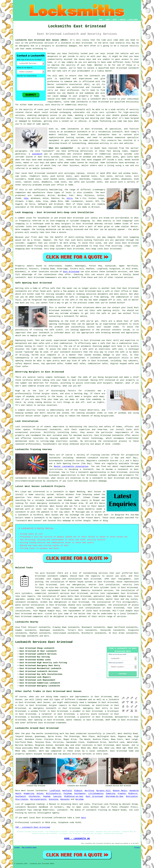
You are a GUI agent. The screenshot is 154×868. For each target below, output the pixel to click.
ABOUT (115, 20)
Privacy (137, 848)
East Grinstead (71, 272)
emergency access (48, 115)
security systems (122, 154)
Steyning (53, 799)
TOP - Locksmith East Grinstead (33, 827)
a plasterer (84, 717)
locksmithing (79, 143)
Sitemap (17, 848)
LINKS (107, 20)
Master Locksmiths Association (71, 466)
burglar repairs (58, 705)
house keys (85, 59)
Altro (70, 198)
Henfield (67, 791)
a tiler (20, 705)
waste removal (74, 720)
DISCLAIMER (133, 20)
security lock (131, 585)
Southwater (80, 794)
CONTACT (123, 20)
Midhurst (133, 794)
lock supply (53, 579)
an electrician (100, 705)
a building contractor (41, 717)
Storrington (22, 799)
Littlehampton (96, 794)
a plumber (76, 711)
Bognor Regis (120, 791)
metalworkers (122, 717)
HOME (101, 20)
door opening (35, 720)
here (83, 818)
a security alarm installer (93, 714)
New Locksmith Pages (29, 848)
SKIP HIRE (111, 720)
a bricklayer (112, 711)
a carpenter (45, 714)
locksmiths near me (66, 497)
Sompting (110, 794)
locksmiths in (75, 129)
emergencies (79, 585)
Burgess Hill (103, 791)
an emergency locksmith (43, 708)
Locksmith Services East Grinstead (44, 642)
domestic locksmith (92, 590)
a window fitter (37, 711)
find (23, 627)
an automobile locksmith (74, 132)
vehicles (94, 140)
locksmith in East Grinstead (76, 43)
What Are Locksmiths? (61, 148)
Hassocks (65, 799)
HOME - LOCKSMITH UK (77, 838)
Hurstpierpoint (38, 799)
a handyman (91, 702)
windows (134, 115)
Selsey (40, 794)
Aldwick (78, 791)
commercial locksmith (47, 593)
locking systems (75, 138)
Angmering (29, 794)
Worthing (89, 791)
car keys (100, 54)
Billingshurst (53, 794)
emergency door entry (95, 708)
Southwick (20, 796)
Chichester (34, 796)
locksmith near (54, 500)
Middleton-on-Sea (74, 796)
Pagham (47, 796)
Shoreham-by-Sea (114, 796)
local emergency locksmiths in (47, 503)
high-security (131, 112)
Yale (26, 198)
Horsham (79, 799)
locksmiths (104, 135)
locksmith (37, 154)
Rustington (132, 796)
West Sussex (28, 791)
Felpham (68, 794)
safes (60, 163)
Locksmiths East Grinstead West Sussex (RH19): (42, 40)
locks (18, 163)
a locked (64, 121)
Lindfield (55, 791)
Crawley (122, 794)
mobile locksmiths (42, 168)
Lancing (57, 796)
